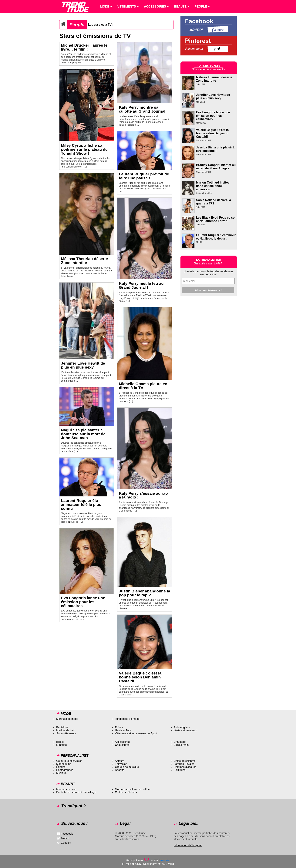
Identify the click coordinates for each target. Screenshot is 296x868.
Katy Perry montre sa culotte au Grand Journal (142, 109)
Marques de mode (67, 719)
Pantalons (62, 727)
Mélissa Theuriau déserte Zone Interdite (84, 261)
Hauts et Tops (123, 730)
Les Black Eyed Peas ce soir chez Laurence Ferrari (216, 219)
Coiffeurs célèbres (185, 761)
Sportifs (120, 770)
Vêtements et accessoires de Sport (136, 733)
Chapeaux (180, 742)
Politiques (180, 770)
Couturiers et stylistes (69, 761)
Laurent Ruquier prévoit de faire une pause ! (144, 176)
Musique (61, 773)
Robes (119, 727)
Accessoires (122, 742)
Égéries (61, 767)
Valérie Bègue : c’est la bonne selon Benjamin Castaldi (140, 677)
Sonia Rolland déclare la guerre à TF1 (214, 202)
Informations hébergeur (188, 845)
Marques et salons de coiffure (133, 789)
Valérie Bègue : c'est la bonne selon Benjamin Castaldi (212, 133)
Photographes (65, 770)
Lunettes (61, 745)
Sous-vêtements (66, 733)
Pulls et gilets (182, 727)
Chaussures (122, 745)
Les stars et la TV (100, 25)
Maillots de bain (66, 730)
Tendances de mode (127, 719)
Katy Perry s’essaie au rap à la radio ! (143, 495)
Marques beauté (66, 789)
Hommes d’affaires (185, 767)
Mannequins (64, 764)
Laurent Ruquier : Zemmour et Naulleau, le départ (216, 237)
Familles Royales (184, 764)
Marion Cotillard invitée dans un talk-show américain (213, 186)
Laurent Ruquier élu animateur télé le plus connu (81, 504)
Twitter (65, 838)
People (77, 25)
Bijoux (60, 742)
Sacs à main (181, 745)
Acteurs (120, 761)
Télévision (121, 764)
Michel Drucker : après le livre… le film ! (84, 47)
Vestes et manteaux (186, 730)
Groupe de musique (127, 767)
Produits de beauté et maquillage (76, 792)
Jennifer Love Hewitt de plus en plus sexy (83, 365)
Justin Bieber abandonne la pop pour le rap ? (145, 593)
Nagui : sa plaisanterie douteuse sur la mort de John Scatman (83, 434)
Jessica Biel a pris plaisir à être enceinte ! (215, 149)
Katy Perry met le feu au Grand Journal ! (141, 285)
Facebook (67, 834)
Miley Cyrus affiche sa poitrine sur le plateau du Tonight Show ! (84, 149)
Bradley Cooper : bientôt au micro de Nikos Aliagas (216, 167)
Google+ (66, 843)
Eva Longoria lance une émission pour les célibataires (83, 602)
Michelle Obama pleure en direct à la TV (143, 386)
